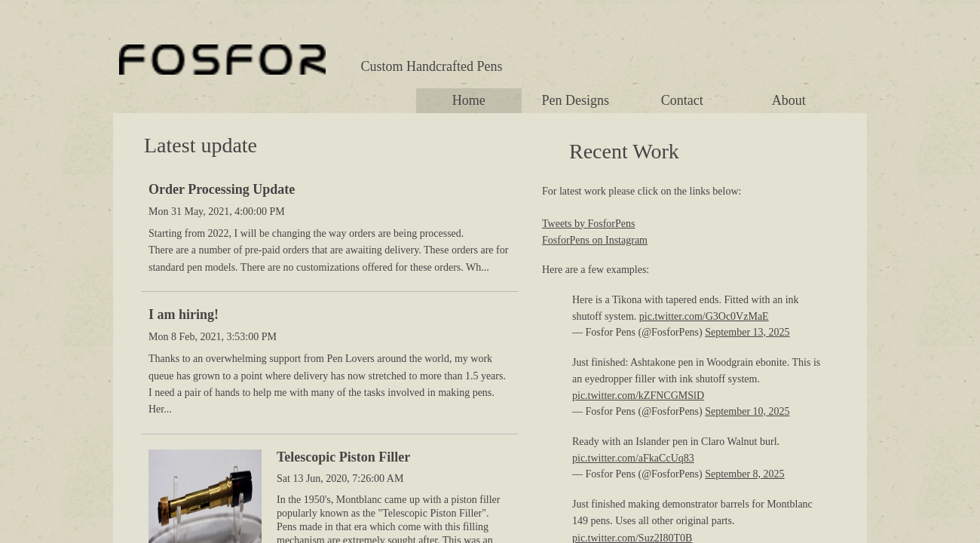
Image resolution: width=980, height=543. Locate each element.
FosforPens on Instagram (595, 240)
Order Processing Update (222, 189)
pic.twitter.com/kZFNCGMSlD (638, 396)
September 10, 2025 (747, 411)
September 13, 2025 (747, 332)
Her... (160, 409)
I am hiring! (184, 314)
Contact (682, 100)
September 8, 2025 (744, 474)
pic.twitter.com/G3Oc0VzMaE (704, 316)
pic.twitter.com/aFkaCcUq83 (633, 458)
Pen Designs (576, 100)
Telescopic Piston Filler (343, 457)
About (789, 100)
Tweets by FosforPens (588, 224)
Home (469, 100)
